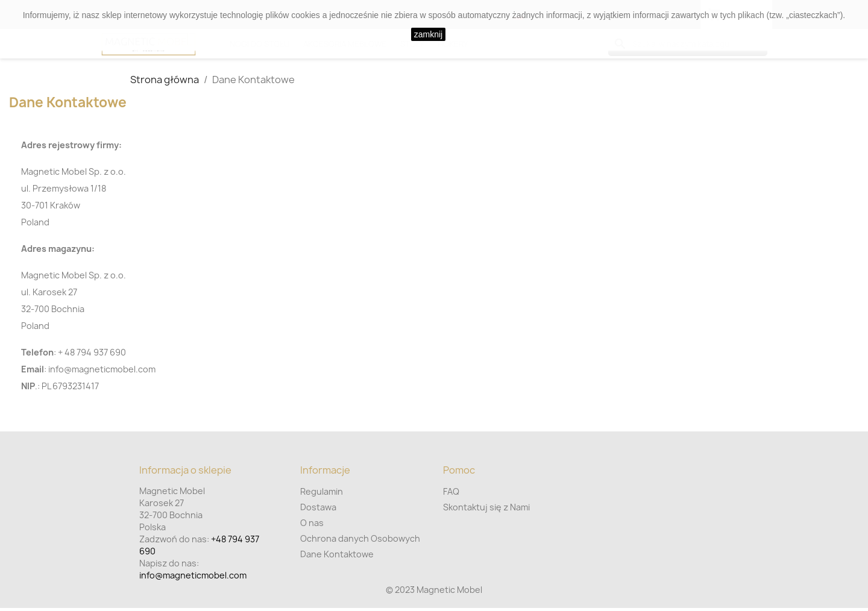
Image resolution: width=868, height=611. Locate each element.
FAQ (451, 491)
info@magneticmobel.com (193, 575)
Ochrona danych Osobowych (360, 538)
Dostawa (318, 507)
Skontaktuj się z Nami (486, 507)
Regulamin (322, 491)
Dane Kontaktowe (337, 554)
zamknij (428, 34)
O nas (312, 523)
